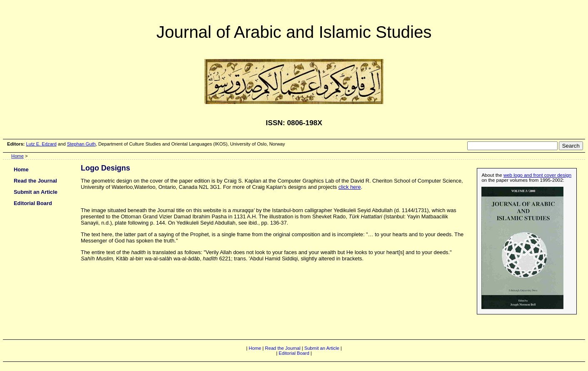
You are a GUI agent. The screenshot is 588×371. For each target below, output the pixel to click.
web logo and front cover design (537, 175)
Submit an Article (36, 192)
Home (17, 156)
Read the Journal (35, 181)
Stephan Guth (81, 144)
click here (349, 187)
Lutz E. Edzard (41, 144)
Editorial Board (33, 203)
